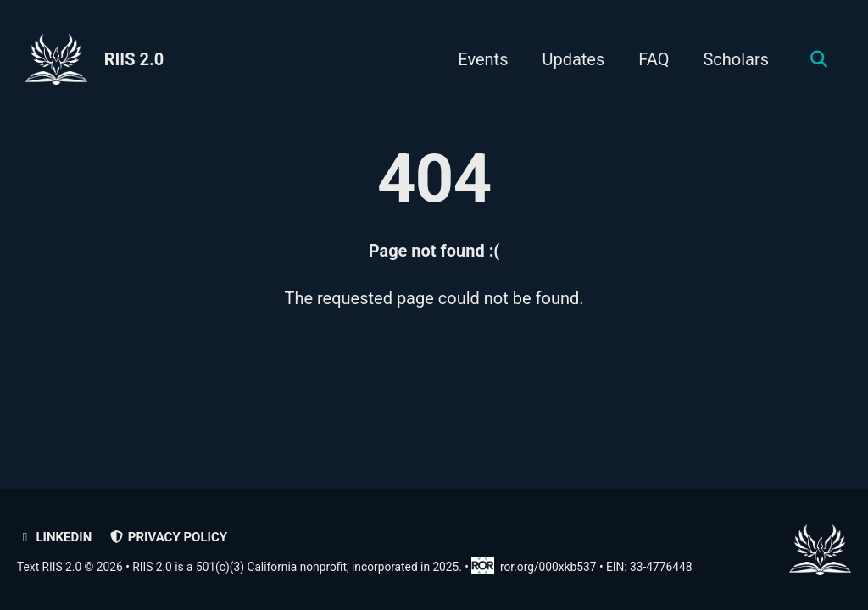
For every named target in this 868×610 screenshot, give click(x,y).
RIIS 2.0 (134, 59)
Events (483, 59)
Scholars (736, 59)
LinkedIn (54, 537)
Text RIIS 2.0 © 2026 (70, 567)
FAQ (654, 59)
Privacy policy (168, 537)
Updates (573, 59)
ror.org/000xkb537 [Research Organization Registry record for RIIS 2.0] (535, 567)
